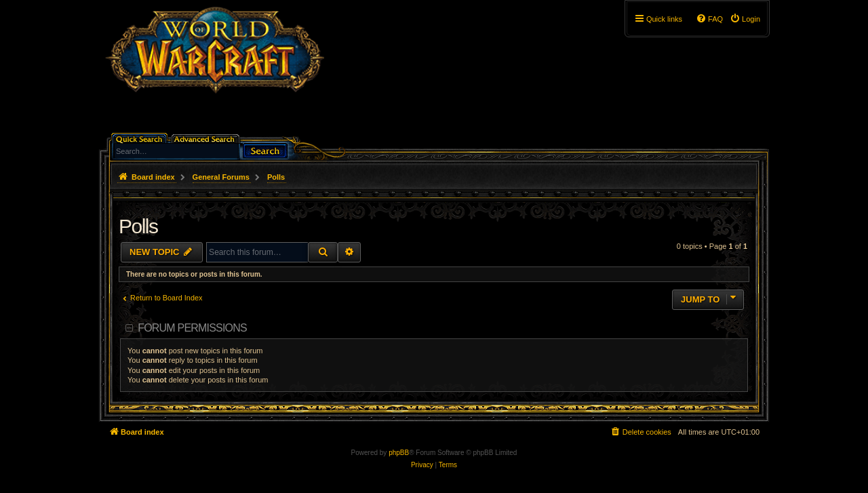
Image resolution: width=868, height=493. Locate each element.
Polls (138, 226)
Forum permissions (192, 328)
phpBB (399, 453)
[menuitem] (745, 19)
